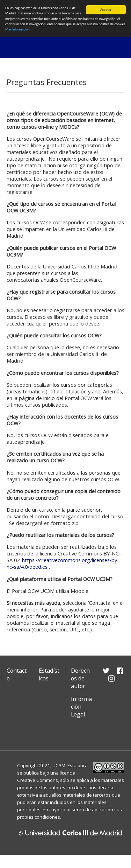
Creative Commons (38, 780)
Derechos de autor (80, 678)
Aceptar (106, 10)
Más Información (17, 29)
